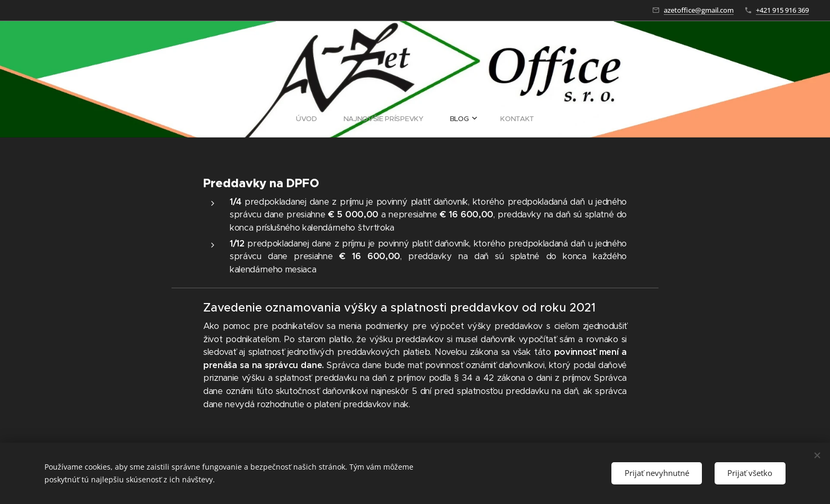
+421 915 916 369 (782, 10)
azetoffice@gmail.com (699, 10)
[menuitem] (379, 119)
